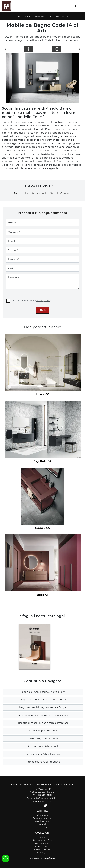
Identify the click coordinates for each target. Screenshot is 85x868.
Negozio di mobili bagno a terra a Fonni (43, 692)
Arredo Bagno (52, 16)
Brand (42, 824)
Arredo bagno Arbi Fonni (43, 731)
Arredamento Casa (33, 16)
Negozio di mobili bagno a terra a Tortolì (43, 700)
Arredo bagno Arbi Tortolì (43, 738)
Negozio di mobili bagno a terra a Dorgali (43, 707)
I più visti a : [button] (64, 193)
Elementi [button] (29, 193)
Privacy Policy (44, 300)
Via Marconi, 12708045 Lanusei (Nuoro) (42, 790)
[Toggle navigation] (80, 6)
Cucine (43, 837)
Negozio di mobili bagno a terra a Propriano (43, 723)
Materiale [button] (42, 193)
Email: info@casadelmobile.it (42, 798)
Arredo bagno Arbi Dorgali (43, 746)
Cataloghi (42, 852)
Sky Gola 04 (43, 461)
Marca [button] (18, 193)
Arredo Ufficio (42, 846)
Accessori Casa (43, 843)
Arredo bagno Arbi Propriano (43, 762)
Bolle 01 (42, 595)
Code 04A (42, 528)
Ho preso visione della (32, 300)
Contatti (42, 827)
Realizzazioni (42, 821)
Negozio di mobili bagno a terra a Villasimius (43, 715)
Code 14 (65, 16)
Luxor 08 (42, 394)
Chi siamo (42, 815)
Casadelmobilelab (43, 818)
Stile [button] (52, 193)
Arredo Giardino (43, 849)
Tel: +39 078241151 (42, 795)
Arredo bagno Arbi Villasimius (43, 754)
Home (19, 16)
